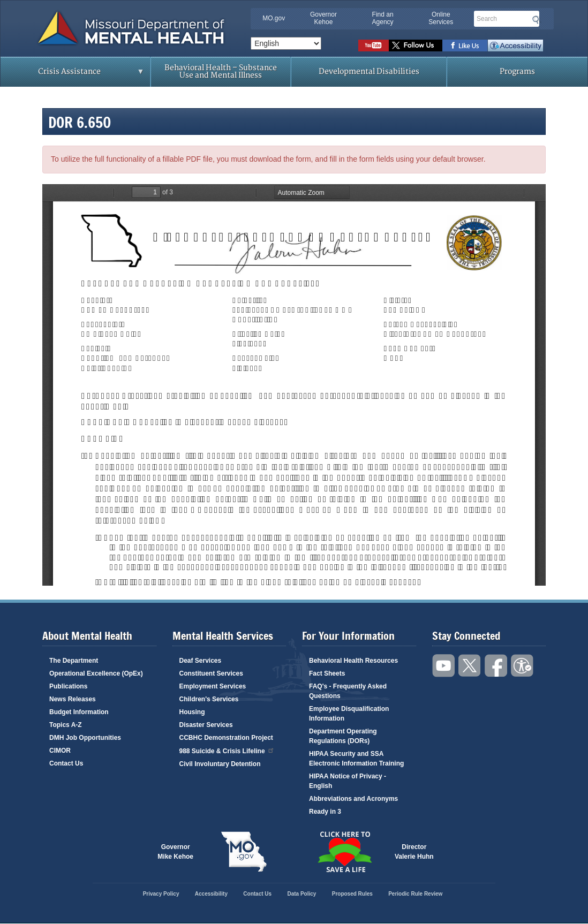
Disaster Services (206, 725)
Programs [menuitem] (517, 71)
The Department (74, 661)
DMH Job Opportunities (85, 738)
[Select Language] (286, 43)
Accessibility (515, 46)
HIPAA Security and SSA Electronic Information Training (356, 759)
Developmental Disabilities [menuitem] (369, 71)
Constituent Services (211, 673)
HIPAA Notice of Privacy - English (348, 781)
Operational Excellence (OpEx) (96, 673)
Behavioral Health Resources (353, 661)
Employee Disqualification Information (349, 714)
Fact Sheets (327, 673)
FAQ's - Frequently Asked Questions (348, 691)
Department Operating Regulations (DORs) (343, 736)
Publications (68, 686)
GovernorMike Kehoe (175, 852)
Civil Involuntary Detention (220, 764)
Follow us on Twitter (416, 46)
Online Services (441, 18)
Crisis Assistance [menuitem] (72, 75)
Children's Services (209, 699)
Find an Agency (383, 18)
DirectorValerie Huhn (414, 852)
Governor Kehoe (323, 18)
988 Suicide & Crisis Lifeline (227, 750)
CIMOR (60, 751)
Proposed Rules (352, 894)
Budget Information (79, 712)
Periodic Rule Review (415, 894)
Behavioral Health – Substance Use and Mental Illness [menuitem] (221, 71)
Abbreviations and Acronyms (353, 799)
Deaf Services (201, 661)
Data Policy (301, 894)
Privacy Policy (161, 894)
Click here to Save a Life (344, 852)
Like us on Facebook (465, 46)
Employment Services (213, 686)
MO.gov (274, 18)
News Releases (73, 699)
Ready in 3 (325, 812)
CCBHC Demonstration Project (226, 738)
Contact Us (66, 763)
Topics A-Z (66, 725)
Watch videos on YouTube (374, 46)
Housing (192, 712)
